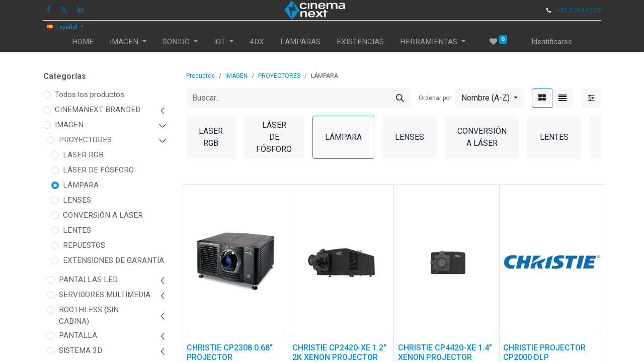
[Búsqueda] (400, 98)
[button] (490, 98)
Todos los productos (90, 95)
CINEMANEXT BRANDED (98, 110)
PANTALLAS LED (88, 280)
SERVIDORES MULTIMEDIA (105, 295)
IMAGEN (69, 125)
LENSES (77, 200)
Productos (200, 76)
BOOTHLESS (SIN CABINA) (89, 315)
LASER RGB (83, 155)
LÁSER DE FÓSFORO (98, 170)
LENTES (77, 230)
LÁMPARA (81, 185)
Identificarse (552, 42)
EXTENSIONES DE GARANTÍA (113, 260)
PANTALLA (78, 335)
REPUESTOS (84, 245)
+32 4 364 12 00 (579, 11)
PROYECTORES (85, 140)
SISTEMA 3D (80, 350)
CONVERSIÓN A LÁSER (103, 215)
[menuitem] (83, 42)
